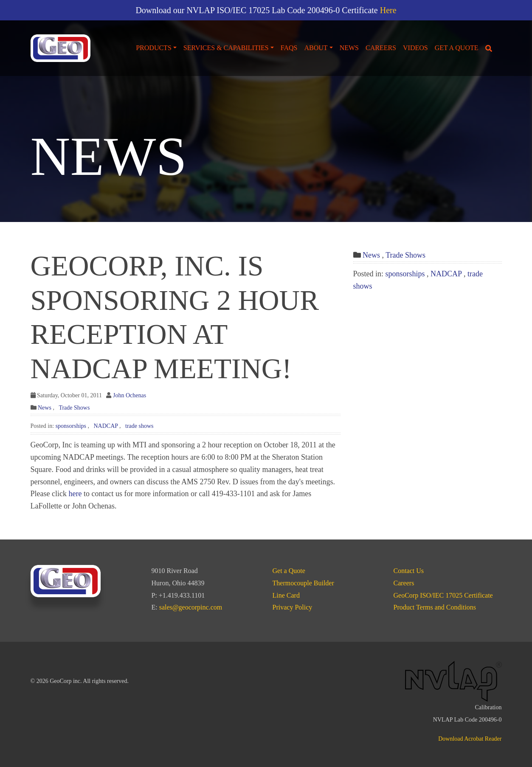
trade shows (139, 426)
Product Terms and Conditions (435, 607)
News (349, 48)
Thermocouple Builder (303, 583)
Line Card (286, 595)
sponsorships (71, 426)
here (75, 494)
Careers (381, 48)
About (316, 48)
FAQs (289, 48)
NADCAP (106, 426)
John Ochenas (129, 395)
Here (388, 10)
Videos (415, 48)
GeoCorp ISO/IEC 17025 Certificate (443, 595)
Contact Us (409, 571)
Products (154, 48)
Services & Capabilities (226, 48)
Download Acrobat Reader (470, 739)
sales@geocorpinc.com (191, 607)
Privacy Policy (293, 607)
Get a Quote (457, 48)
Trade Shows (74, 408)
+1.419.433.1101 (182, 595)
